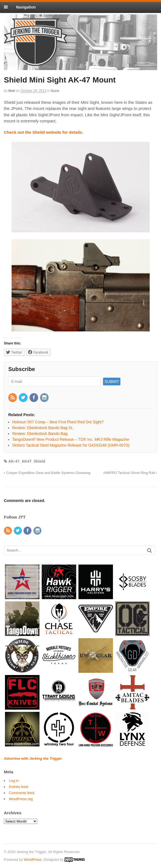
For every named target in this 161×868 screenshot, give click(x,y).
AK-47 (14, 461)
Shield (39, 461)
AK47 (27, 461)
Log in (14, 781)
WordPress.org (21, 799)
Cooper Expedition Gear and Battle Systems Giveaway (47, 473)
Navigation (26, 7)
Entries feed (18, 787)
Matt (12, 91)
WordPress (33, 860)
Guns (55, 91)
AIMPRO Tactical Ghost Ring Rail (130, 473)
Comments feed (22, 793)
